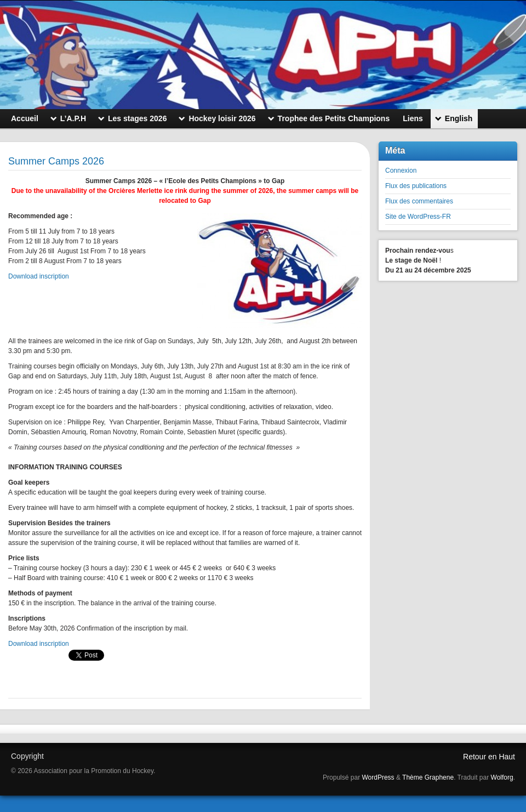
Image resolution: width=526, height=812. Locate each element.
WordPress (378, 777)
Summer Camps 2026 (56, 161)
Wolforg (502, 777)
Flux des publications (416, 186)
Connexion (401, 171)
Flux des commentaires (419, 201)
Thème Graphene (428, 777)
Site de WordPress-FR (418, 217)
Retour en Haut (489, 757)
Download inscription (39, 276)
